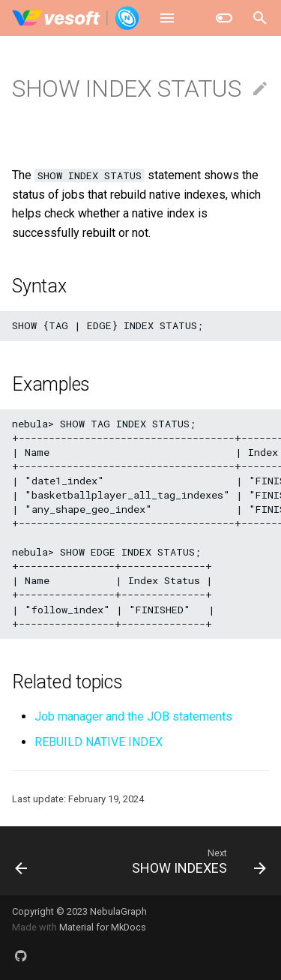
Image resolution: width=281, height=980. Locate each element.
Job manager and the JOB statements (133, 716)
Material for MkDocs (103, 927)
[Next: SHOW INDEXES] (197, 861)
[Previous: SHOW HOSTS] (21, 861)
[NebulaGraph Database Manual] (76, 18)
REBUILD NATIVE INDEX (99, 742)
